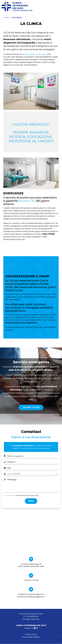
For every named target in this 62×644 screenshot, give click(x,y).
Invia (31, 501)
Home (6, 18)
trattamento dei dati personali (28, 495)
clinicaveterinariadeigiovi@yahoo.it (31, 597)
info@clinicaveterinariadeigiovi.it (31, 594)
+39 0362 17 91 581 (31, 407)
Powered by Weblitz (31, 637)
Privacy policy (31, 634)
